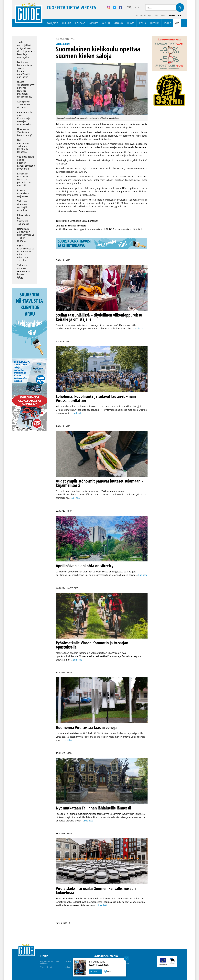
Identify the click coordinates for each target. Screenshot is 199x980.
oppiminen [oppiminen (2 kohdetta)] (84, 229)
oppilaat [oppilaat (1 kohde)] (74, 229)
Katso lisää (62, 923)
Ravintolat (80, 23)
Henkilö (167, 23)
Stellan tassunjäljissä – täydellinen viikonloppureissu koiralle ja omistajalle (27, 50)
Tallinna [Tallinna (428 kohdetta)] (109, 229)
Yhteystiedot (46, 967)
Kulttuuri (155, 23)
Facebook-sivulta (88, 211)
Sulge (127, 958)
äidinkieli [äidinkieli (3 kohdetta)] (138, 229)
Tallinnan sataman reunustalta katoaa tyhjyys (23, 271)
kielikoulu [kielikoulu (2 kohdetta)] (65, 229)
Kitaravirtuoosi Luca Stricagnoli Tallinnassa (25, 220)
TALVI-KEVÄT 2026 (99, 965)
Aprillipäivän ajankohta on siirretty (24, 105)
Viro (177, 23)
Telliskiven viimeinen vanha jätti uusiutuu (23, 206)
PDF (109, 972)
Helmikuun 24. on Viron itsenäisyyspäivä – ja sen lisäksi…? (26, 235)
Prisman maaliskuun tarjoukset (23, 193)
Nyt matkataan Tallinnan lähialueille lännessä (23, 146)
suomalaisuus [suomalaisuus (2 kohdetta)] (97, 229)
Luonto (131, 23)
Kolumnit (67, 23)
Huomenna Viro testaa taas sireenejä (25, 132)
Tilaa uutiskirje (143, 16)
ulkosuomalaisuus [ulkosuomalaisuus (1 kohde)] (123, 229)
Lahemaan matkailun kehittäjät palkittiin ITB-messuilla (24, 180)
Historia (142, 23)
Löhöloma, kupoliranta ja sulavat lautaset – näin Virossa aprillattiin (25, 70)
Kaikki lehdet (176, 16)
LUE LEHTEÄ (96, 972)
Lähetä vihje (160, 16)
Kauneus (106, 23)
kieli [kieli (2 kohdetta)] (58, 229)
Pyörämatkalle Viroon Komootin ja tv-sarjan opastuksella (25, 119)
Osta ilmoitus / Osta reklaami (50, 962)
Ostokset (94, 23)
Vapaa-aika (119, 23)
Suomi (136, 7)
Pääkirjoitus (52, 23)
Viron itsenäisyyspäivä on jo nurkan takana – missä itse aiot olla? (26, 253)
